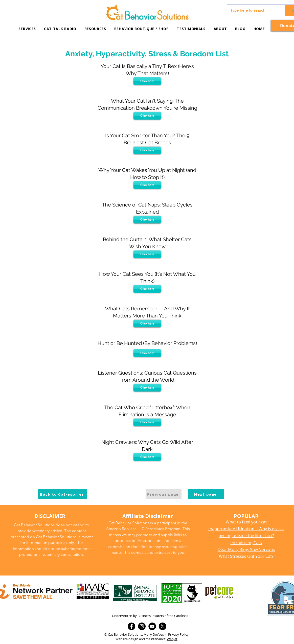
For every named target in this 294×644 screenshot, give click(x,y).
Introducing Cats (246, 543)
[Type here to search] (252, 10)
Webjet (172, 639)
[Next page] (206, 494)
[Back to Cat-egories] (63, 494)
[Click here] (147, 81)
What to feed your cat (246, 522)
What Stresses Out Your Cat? (246, 556)
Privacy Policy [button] (178, 634)
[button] (95, 29)
